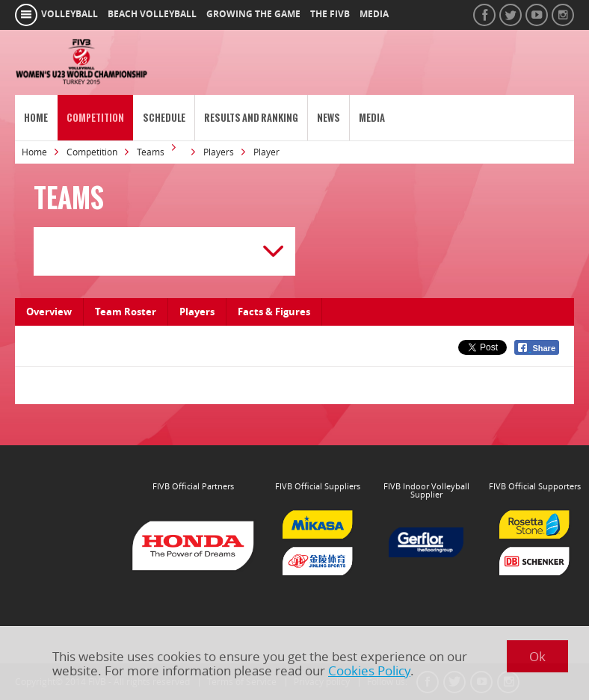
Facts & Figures (274, 312)
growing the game (253, 14)
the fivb (330, 14)
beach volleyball (152, 14)
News (329, 118)
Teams (151, 152)
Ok (537, 656)
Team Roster (126, 312)
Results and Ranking (251, 118)
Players (219, 152)
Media (372, 118)
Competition (95, 118)
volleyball (70, 14)
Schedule (164, 118)
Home (36, 118)
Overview (49, 312)
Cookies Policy (369, 670)
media (374, 14)
